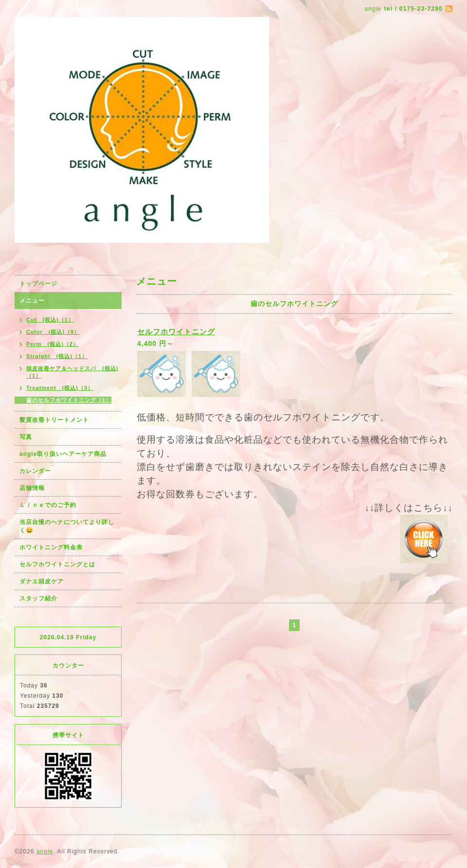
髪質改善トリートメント (54, 420)
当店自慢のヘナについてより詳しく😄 (67, 526)
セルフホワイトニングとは (57, 564)
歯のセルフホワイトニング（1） (69, 400)
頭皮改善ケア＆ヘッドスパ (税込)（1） (72, 372)
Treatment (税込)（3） (60, 388)
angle (45, 851)
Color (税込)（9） (53, 332)
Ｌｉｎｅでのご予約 (48, 505)
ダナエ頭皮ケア (42, 581)
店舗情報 (32, 488)
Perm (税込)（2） (53, 344)
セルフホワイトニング (176, 332)
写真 (26, 437)
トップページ (38, 284)
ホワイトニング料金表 (51, 547)
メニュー (32, 301)
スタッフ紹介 (38, 598)
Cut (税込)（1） (50, 320)
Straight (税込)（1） (57, 356)
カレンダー (35, 471)
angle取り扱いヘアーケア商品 (63, 454)
